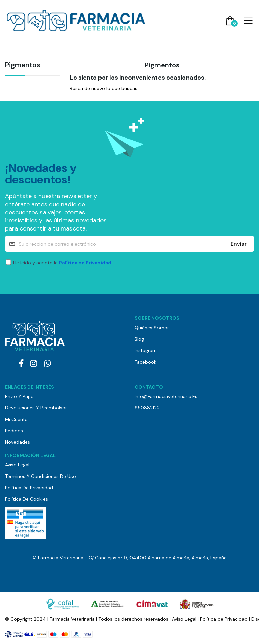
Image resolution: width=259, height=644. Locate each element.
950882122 (147, 408)
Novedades (18, 442)
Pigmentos (23, 66)
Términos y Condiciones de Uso (40, 476)
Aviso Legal (17, 465)
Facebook (146, 362)
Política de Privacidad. (86, 263)
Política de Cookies (26, 499)
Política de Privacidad (29, 488)
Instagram (146, 350)
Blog (139, 339)
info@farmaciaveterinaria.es (166, 396)
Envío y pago (19, 396)
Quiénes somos (152, 328)
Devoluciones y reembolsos (36, 408)
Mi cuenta (16, 419)
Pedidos (14, 431)
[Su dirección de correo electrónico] (129, 244)
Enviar (239, 244)
